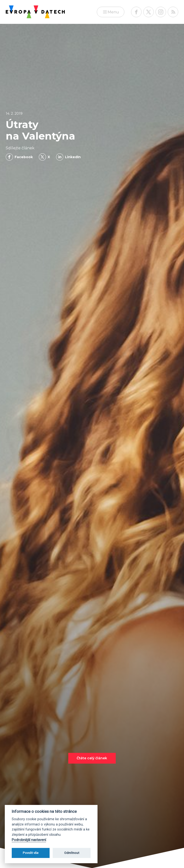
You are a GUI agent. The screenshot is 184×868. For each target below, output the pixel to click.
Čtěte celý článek (92, 758)
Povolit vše (31, 853)
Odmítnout (72, 853)
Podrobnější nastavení (29, 840)
